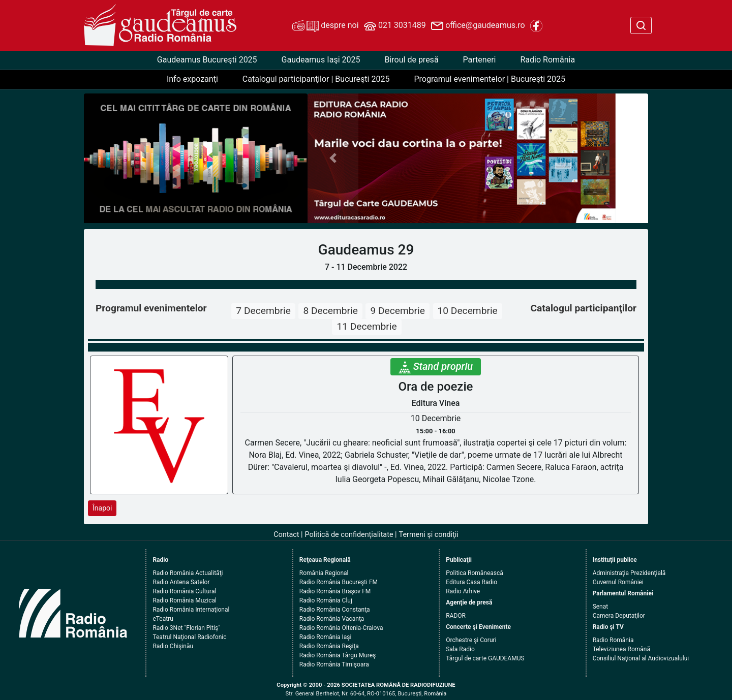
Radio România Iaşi (326, 637)
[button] (333, 158)
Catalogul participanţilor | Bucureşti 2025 (316, 79)
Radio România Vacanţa (332, 619)
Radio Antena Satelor (181, 582)
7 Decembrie (263, 311)
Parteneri (480, 60)
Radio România (547, 60)
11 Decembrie (367, 326)
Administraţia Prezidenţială (629, 573)
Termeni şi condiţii (429, 535)
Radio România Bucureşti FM (339, 582)
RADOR (456, 616)
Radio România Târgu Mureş (338, 655)
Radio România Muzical (184, 600)
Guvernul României (618, 582)
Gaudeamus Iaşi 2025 (321, 60)
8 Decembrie (330, 311)
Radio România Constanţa (335, 610)
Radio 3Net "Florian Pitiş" (186, 628)
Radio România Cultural (184, 591)
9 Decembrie (397, 311)
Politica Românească (475, 573)
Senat (601, 607)
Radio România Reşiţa (329, 646)
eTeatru (163, 619)
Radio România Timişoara (334, 664)
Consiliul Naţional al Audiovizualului (641, 658)
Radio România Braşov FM (335, 591)
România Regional (324, 573)
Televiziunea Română (621, 649)
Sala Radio (460, 649)
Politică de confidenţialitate (349, 535)
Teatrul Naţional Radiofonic (189, 637)
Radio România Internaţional (191, 610)
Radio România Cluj (326, 600)
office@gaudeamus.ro (478, 26)
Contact (286, 535)
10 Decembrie (468, 311)
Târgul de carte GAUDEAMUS (485, 658)
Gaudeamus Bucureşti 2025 (207, 60)
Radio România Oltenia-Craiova (341, 628)
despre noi (325, 26)
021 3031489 (395, 26)
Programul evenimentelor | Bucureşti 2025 (490, 79)
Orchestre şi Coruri (471, 640)
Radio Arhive (463, 591)
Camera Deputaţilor (619, 616)
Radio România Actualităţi (188, 573)
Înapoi (102, 508)
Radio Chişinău (173, 646)
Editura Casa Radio (471, 582)
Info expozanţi (192, 79)
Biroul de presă (411, 60)
